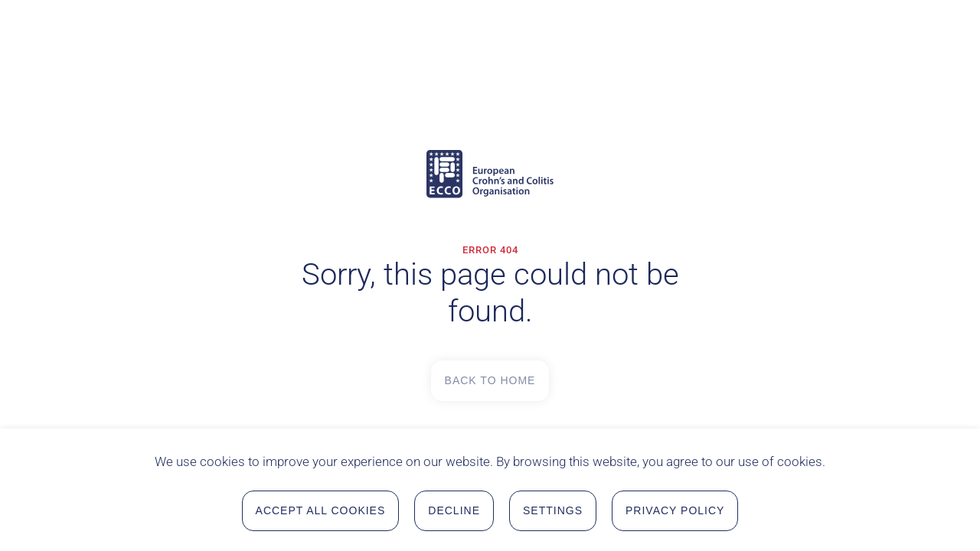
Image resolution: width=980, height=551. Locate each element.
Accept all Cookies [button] (321, 511)
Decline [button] (454, 511)
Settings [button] (553, 511)
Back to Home (490, 380)
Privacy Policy (675, 511)
